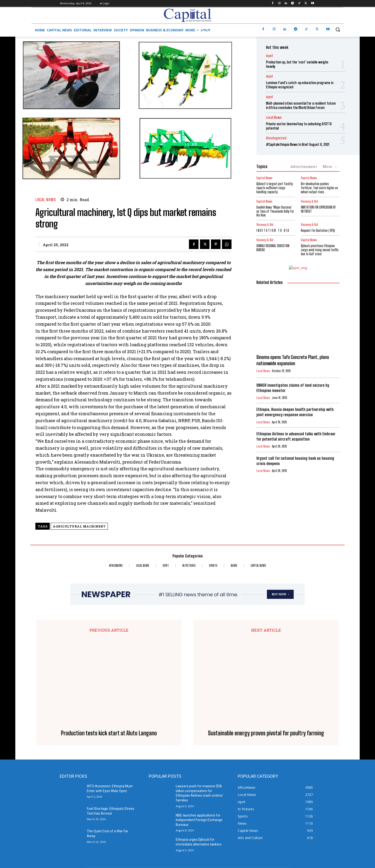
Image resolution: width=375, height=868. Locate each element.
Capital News (264, 178)
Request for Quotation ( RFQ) (318, 230)
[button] (338, 29)
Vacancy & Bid (309, 201)
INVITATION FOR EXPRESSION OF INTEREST (318, 209)
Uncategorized (276, 138)
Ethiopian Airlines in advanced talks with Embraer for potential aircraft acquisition (296, 436)
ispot (270, 56)
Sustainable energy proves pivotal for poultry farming (266, 652)
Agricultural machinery (79, 526)
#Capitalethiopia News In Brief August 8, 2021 (298, 144)
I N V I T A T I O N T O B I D (273, 230)
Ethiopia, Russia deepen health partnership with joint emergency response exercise (295, 412)
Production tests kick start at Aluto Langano (109, 652)
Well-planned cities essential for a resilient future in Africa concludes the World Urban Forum (301, 105)
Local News (46, 200)
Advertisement (304, 166)
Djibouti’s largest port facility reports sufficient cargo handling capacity (275, 188)
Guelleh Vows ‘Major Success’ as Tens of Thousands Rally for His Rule (275, 211)
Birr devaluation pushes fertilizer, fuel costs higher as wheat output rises (319, 188)
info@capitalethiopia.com (165, 834)
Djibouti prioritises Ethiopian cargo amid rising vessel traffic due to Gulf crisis (320, 250)
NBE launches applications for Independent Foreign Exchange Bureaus (199, 738)
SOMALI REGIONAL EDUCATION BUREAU (273, 248)
